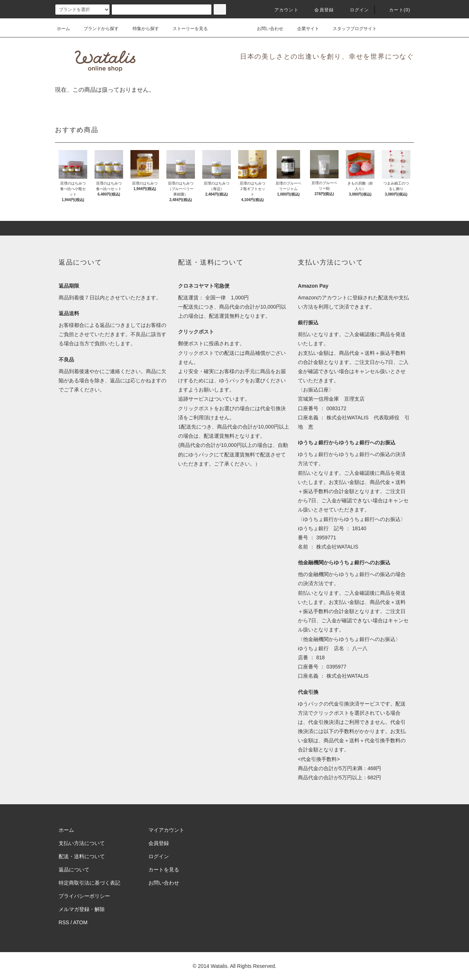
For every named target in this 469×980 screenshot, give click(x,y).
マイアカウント (166, 830)
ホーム (63, 29)
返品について (74, 870)
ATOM (80, 922)
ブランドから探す (97, 29)
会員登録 (320, 10)
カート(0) (395, 10)
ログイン (355, 10)
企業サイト (304, 29)
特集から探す (141, 29)
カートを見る (164, 870)
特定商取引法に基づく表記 (89, 883)
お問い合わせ (266, 29)
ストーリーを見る (186, 29)
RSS (64, 922)
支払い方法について (82, 843)
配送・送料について (82, 856)
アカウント (282, 10)
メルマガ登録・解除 (82, 909)
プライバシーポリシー (84, 896)
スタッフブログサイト (350, 29)
